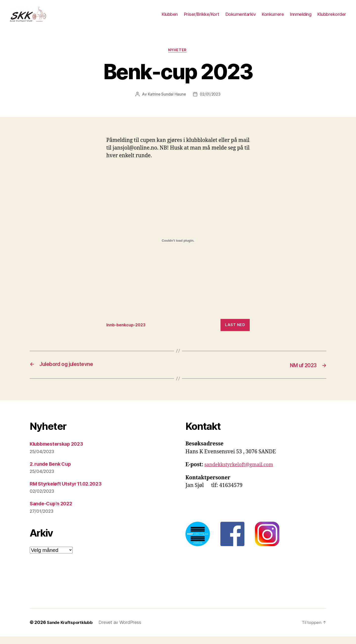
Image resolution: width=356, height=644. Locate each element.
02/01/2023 (210, 102)
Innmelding (301, 18)
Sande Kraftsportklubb (71, 630)
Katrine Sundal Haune (166, 102)
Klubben (170, 18)
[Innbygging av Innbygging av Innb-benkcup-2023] (178, 249)
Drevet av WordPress (122, 630)
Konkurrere (273, 18)
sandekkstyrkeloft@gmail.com (242, 473)
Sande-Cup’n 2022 (53, 511)
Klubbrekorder (332, 18)
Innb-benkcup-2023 (128, 333)
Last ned (235, 333)
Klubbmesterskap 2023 (59, 452)
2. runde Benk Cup (52, 472)
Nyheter (178, 58)
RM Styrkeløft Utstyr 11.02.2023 (69, 492)
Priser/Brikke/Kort (202, 18)
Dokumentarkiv (241, 18)
